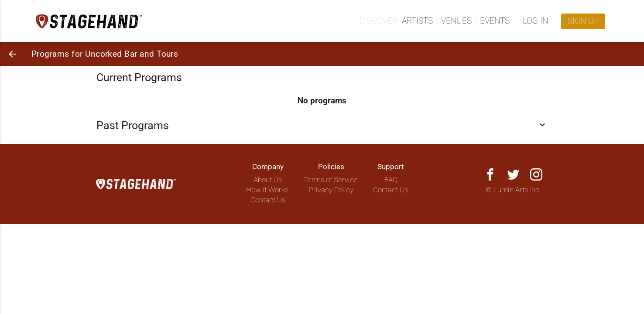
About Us (268, 180)
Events (495, 21)
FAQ (391, 180)
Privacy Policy (331, 190)
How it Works (267, 190)
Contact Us (268, 200)
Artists (417, 21)
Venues (456, 21)
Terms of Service (331, 180)
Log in (535, 21)
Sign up (583, 21)
